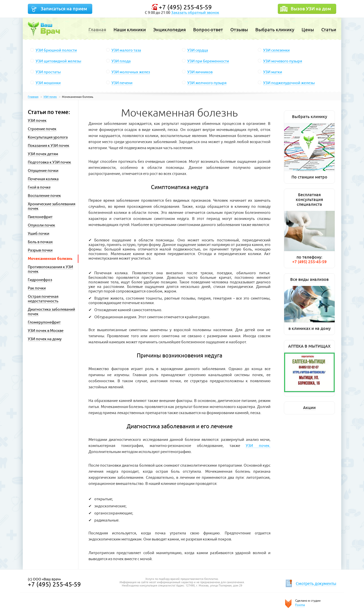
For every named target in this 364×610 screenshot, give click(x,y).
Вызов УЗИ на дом (311, 9)
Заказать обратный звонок (195, 13)
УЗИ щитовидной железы (58, 61)
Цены (308, 30)
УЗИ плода (121, 61)
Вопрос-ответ (208, 30)
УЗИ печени (122, 83)
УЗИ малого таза (126, 50)
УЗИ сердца (198, 50)
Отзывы (239, 30)
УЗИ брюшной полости (56, 50)
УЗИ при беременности (208, 61)
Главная (97, 30)
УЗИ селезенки (276, 50)
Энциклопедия (169, 30)
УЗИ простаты (48, 72)
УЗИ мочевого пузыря (283, 61)
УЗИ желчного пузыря (207, 83)
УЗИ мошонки (48, 83)
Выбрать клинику (275, 30)
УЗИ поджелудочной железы (289, 83)
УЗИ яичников (200, 72)
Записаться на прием (64, 9)
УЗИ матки (273, 72)
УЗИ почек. (258, 446)
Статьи (329, 30)
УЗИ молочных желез (131, 72)
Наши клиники (130, 30)
